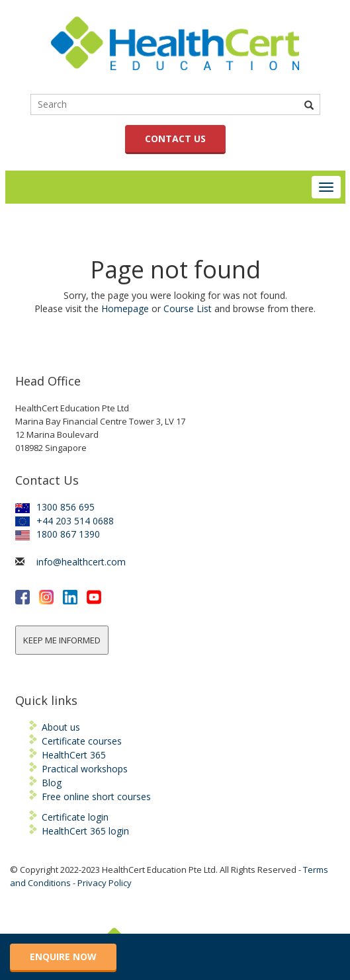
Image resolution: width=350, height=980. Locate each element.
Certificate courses (82, 741)
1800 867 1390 (58, 534)
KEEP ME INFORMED (62, 640)
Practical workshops (85, 769)
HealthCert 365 (74, 755)
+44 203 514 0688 (65, 521)
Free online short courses (96, 796)
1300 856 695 (55, 507)
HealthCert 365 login (85, 831)
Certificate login (75, 817)
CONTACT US (175, 139)
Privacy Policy (105, 883)
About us (61, 727)
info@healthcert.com (81, 562)
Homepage (125, 308)
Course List (188, 308)
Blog (52, 783)
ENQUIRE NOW (63, 957)
